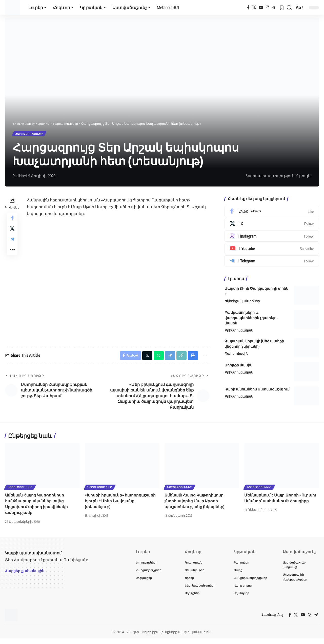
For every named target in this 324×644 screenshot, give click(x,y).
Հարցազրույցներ (33, 135)
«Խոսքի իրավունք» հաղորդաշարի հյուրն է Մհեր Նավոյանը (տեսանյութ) (121, 504)
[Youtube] (272, 251)
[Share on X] (12, 233)
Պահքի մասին (237, 355)
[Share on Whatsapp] (155, 358)
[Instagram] (268, 7)
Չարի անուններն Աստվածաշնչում (257, 391)
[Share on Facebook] (12, 220)
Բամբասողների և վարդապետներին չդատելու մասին (251, 320)
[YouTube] (261, 7)
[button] (289, 8)
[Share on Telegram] (12, 245)
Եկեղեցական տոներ (242, 303)
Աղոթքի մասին (238, 367)
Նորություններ (21, 490)
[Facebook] (248, 7)
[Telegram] (274, 7)
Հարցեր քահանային (27, 574)
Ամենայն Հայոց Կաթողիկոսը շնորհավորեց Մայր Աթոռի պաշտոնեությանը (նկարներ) (196, 504)
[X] (254, 7)
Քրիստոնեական (239, 332)
